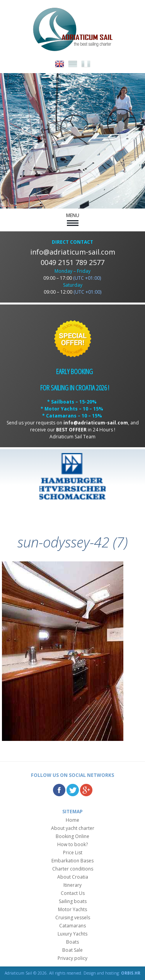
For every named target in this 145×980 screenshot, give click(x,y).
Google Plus (86, 790)
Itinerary (72, 885)
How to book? (72, 844)
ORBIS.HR (131, 973)
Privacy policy (72, 958)
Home (72, 820)
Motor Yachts (72, 909)
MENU (73, 219)
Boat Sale (72, 950)
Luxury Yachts (72, 934)
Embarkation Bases (72, 861)
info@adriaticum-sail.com (73, 252)
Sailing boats (73, 901)
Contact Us (73, 893)
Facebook (59, 790)
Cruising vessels (73, 918)
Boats (72, 942)
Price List (73, 853)
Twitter (73, 790)
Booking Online (72, 836)
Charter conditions (73, 869)
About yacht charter (73, 828)
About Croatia (73, 877)
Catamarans (72, 926)
